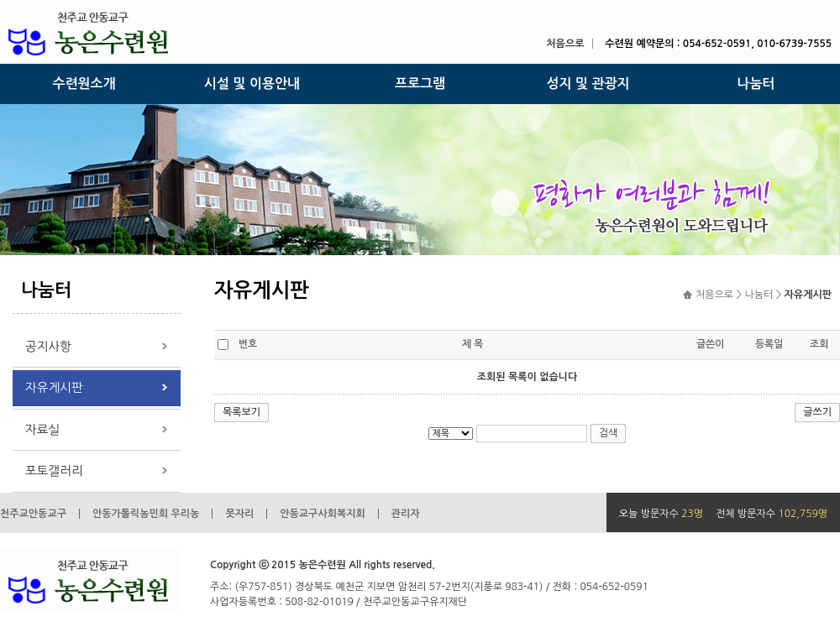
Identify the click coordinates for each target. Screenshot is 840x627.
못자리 (239, 514)
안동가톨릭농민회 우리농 (146, 514)
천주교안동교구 (33, 514)
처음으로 (565, 44)
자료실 (42, 429)
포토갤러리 (54, 470)
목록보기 (241, 412)
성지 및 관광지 (588, 84)
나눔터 (756, 84)
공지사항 (48, 346)
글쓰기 (817, 412)
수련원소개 (84, 84)
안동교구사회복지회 (323, 514)
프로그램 (420, 84)
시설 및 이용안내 (252, 84)
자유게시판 (54, 387)
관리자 (406, 514)
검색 (609, 433)
